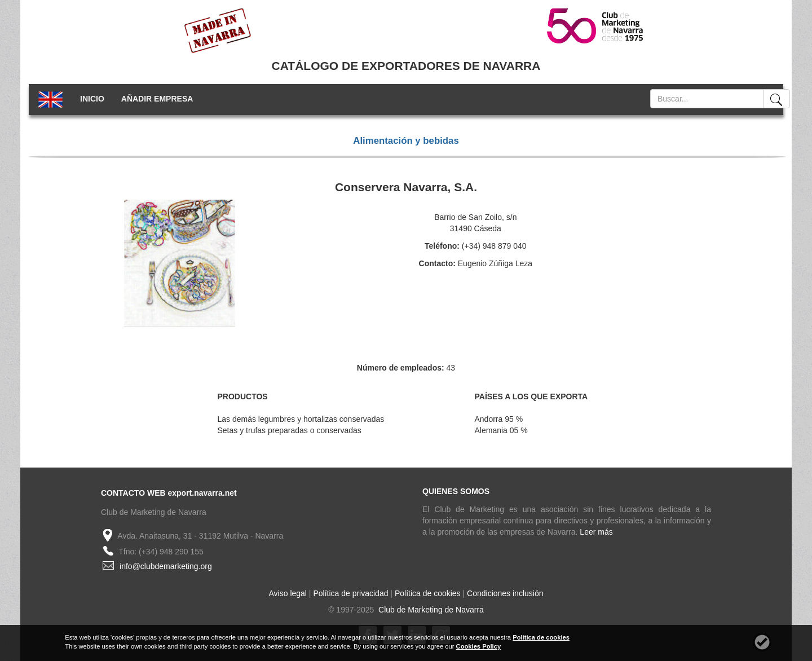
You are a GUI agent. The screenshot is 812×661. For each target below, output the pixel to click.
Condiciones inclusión (505, 593)
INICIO (92, 99)
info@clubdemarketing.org (166, 566)
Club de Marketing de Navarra (430, 610)
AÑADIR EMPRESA (157, 99)
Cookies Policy (479, 646)
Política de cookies (428, 593)
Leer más (596, 532)
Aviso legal (288, 593)
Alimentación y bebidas (406, 141)
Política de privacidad (350, 593)
